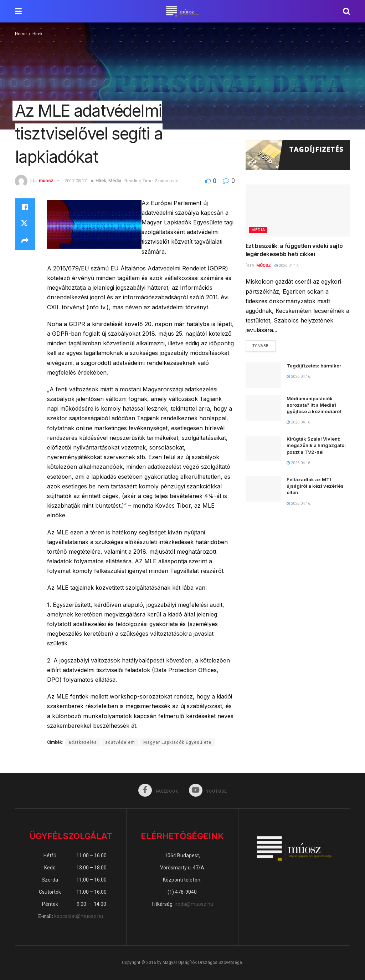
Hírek (37, 34)
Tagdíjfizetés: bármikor (314, 366)
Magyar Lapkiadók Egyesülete (177, 742)
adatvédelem (120, 742)
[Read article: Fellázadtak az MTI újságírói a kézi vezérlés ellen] (263, 489)
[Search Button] (346, 11)
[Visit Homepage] (182, 11)
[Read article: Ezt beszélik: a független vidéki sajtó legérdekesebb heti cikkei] (298, 211)
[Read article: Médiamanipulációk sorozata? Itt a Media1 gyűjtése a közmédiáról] (263, 408)
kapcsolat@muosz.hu (79, 916)
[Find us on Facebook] (158, 791)
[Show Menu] (18, 11)
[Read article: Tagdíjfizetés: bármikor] (263, 375)
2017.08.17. (76, 181)
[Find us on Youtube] (208, 791)
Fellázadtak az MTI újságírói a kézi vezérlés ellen (315, 486)
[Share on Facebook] (25, 207)
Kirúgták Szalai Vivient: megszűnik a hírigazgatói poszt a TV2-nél (316, 445)
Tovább (264, 344)
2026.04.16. (299, 377)
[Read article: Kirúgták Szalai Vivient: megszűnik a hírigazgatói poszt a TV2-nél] (263, 448)
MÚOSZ (263, 266)
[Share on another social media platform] (25, 241)
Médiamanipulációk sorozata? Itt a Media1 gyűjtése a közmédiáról (314, 405)
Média (115, 181)
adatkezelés (83, 742)
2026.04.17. (287, 266)
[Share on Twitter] (25, 224)
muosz (46, 181)
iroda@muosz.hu (194, 904)
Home (21, 34)
